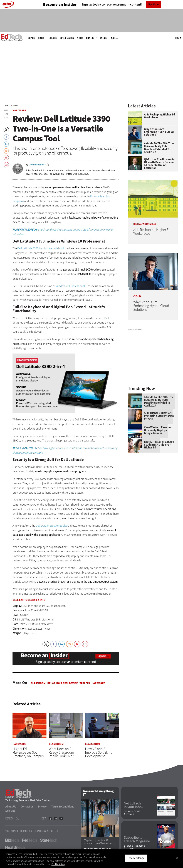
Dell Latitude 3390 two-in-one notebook (41, 248)
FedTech (29, 840)
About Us (11, 807)
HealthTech (15, 847)
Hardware (15, 106)
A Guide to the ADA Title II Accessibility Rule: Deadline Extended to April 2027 (159, 148)
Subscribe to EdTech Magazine (137, 840)
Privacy (42, 807)
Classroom (38, 683)
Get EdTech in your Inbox (134, 805)
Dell (107, 318)
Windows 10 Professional (70, 286)
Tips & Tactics (67, 38)
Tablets (85, 683)
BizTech (12, 840)
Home (7, 106)
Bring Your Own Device (63, 683)
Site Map (10, 811)
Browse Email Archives (132, 813)
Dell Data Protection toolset (52, 526)
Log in (178, 38)
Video (80, 38)
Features (52, 38)
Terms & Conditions (63, 807)
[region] (91, 858)
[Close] (177, 858)
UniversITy (91, 38)
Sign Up (152, 5)
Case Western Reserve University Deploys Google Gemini (157, 430)
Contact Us (27, 807)
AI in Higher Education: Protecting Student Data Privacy (159, 416)
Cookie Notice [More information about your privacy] (58, 864)
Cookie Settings (136, 858)
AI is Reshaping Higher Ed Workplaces (159, 116)
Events (103, 38)
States (41, 38)
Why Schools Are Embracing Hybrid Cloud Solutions (159, 132)
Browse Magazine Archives (134, 847)
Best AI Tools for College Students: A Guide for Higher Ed (159, 445)
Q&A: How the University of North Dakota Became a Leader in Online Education (159, 164)
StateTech (49, 840)
